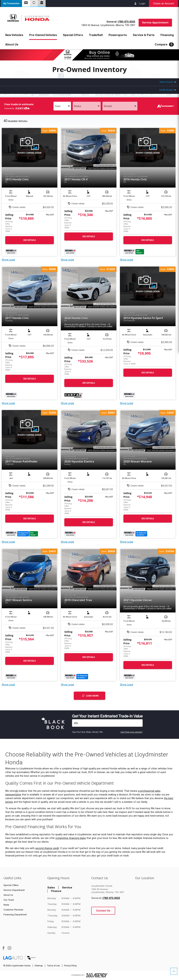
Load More (90, 696)
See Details (29, 240)
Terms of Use (54, 966)
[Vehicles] (107, 723)
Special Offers (73, 35)
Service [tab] (67, 887)
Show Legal (8, 260)
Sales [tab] (51, 887)
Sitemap (39, 966)
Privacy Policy (70, 966)
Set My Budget (166, 90)
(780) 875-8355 (126, 22)
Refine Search (166, 82)
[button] (11, 3)
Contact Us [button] (103, 911)
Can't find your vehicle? (132, 732)
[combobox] (62, 106)
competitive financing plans (71, 838)
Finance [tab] (56, 891)
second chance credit (47, 848)
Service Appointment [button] (155, 23)
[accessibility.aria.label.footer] (97, 975)
